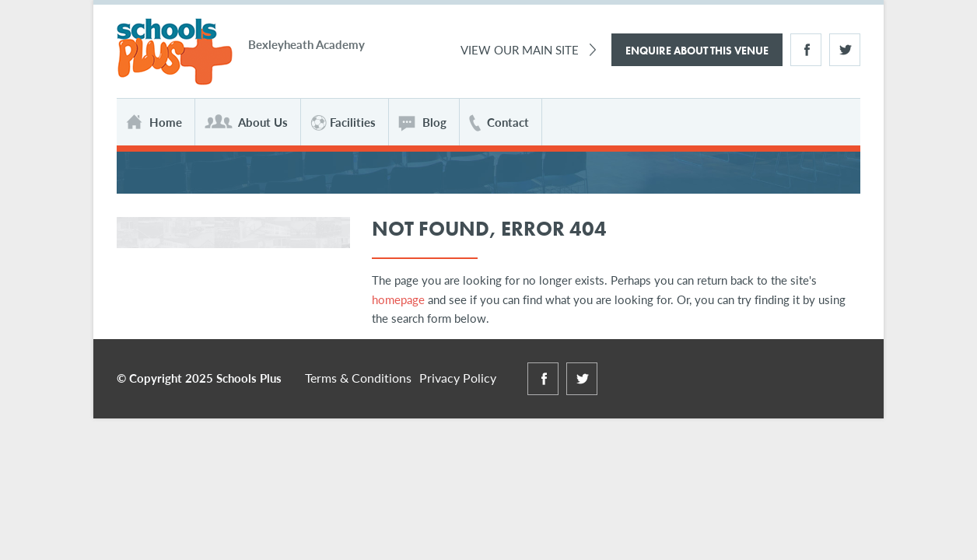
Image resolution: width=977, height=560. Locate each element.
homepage (398, 299)
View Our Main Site (520, 49)
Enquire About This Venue (697, 51)
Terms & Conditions (358, 378)
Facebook (806, 50)
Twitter (845, 50)
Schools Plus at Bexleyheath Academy (175, 52)
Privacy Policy (458, 378)
